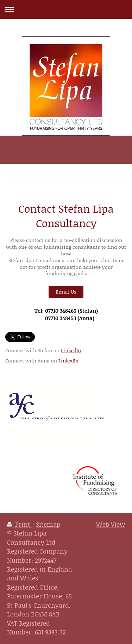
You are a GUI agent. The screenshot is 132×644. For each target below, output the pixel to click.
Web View (111, 524)
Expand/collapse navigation (66, 9)
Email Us (66, 292)
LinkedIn (71, 350)
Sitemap (48, 524)
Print (20, 524)
